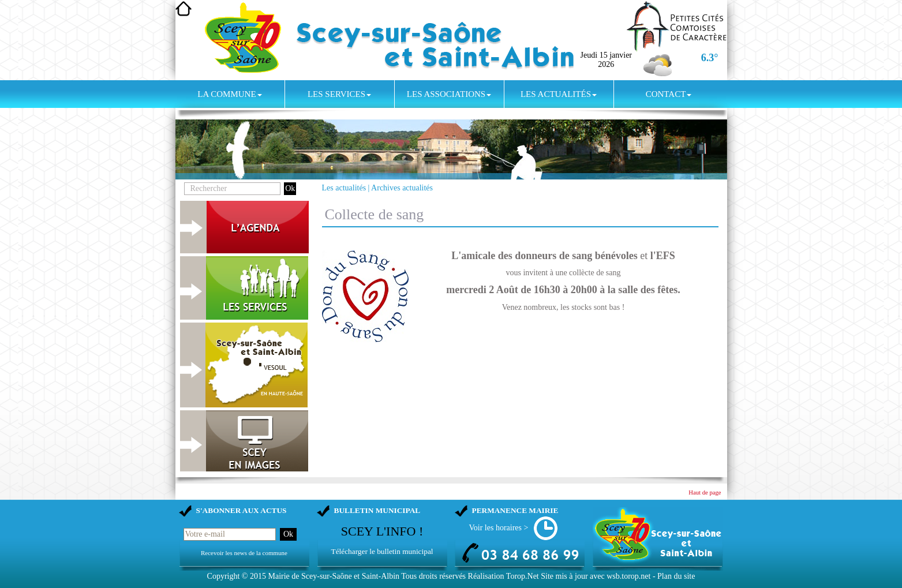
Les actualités (559, 94)
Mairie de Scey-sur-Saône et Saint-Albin (334, 576)
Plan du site (676, 576)
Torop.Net (523, 576)
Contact (669, 94)
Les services (339, 94)
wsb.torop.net (628, 576)
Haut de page (705, 493)
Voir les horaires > (499, 528)
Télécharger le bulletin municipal (382, 551)
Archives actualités (402, 188)
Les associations (449, 94)
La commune (229, 94)
